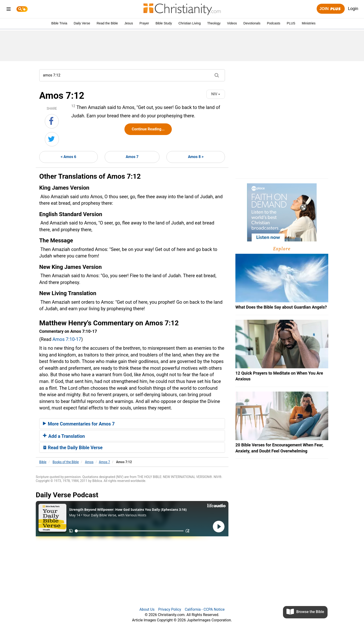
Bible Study (164, 23)
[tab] (132, 424)
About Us (147, 609)
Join (331, 9)
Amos (89, 462)
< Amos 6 (68, 157)
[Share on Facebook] (52, 121)
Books (66, 462)
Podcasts (274, 23)
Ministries (309, 23)
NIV (216, 94)
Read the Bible (107, 23)
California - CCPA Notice (205, 609)
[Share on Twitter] (52, 139)
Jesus (129, 23)
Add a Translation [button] (64, 436)
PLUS (291, 23)
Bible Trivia (59, 23)
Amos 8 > (196, 157)
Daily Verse (82, 23)
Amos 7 (132, 157)
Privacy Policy (170, 609)
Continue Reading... (148, 129)
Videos (232, 23)
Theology (214, 23)
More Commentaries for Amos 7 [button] (79, 424)
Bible (43, 462)
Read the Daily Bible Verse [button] (73, 448)
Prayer (144, 23)
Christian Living (190, 23)
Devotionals (252, 23)
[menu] (9, 10)
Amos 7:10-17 (67, 339)
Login (353, 9)
